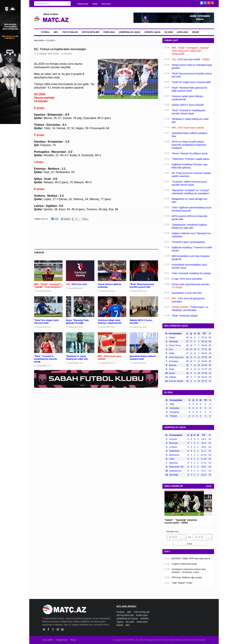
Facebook (205, 3)
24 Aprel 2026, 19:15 (108, 327)
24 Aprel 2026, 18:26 (139, 327)
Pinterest (212, 3)
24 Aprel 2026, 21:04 (139, 291)
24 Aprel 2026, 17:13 (108, 363)
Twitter (202, 3)
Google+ (209, 3)
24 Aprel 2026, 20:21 (44, 327)
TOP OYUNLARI (70, 32)
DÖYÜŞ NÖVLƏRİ (91, 32)
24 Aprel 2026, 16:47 (139, 363)
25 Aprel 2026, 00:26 (44, 291)
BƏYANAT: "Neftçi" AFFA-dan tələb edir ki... (192, 559)
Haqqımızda (83, 4)
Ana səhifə (48, 640)
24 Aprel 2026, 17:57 (44, 366)
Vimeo (58, 629)
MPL (56, 32)
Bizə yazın (106, 4)
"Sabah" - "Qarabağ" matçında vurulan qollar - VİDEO (181, 521)
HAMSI (209, 486)
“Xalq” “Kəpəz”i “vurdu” (182, 583)
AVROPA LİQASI (152, 32)
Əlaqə (95, 4)
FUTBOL (46, 32)
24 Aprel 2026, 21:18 (108, 291)
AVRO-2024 (182, 32)
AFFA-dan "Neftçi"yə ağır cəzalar (187, 578)
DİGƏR (196, 32)
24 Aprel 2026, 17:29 (76, 363)
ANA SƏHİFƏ (39, 41)
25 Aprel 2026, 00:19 (76, 288)
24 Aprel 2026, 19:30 (76, 327)
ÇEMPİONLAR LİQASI (130, 32)
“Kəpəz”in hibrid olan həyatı (184, 564)
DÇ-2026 (169, 32)
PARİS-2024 (109, 32)
